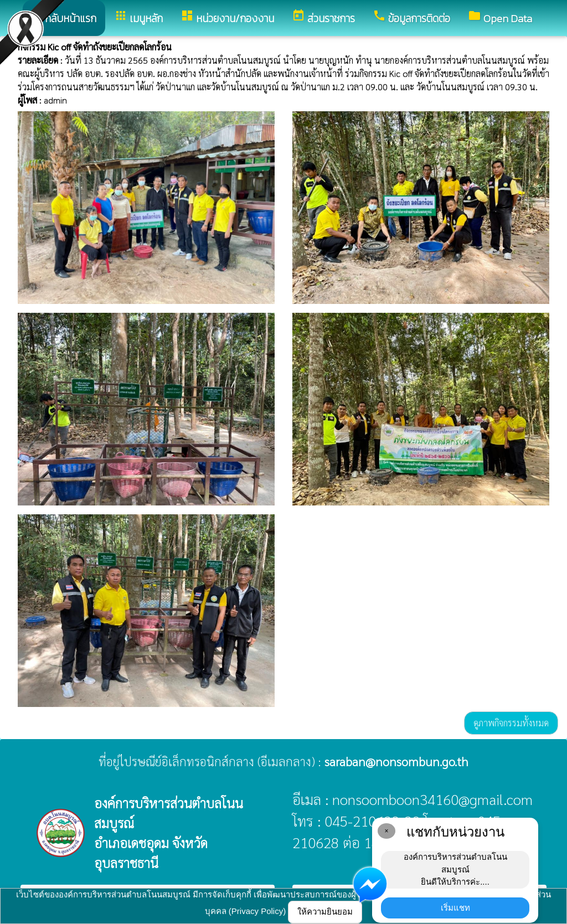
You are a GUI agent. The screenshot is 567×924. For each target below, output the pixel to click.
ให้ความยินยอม (325, 912)
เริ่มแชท (455, 908)
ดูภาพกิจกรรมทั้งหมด (511, 723)
